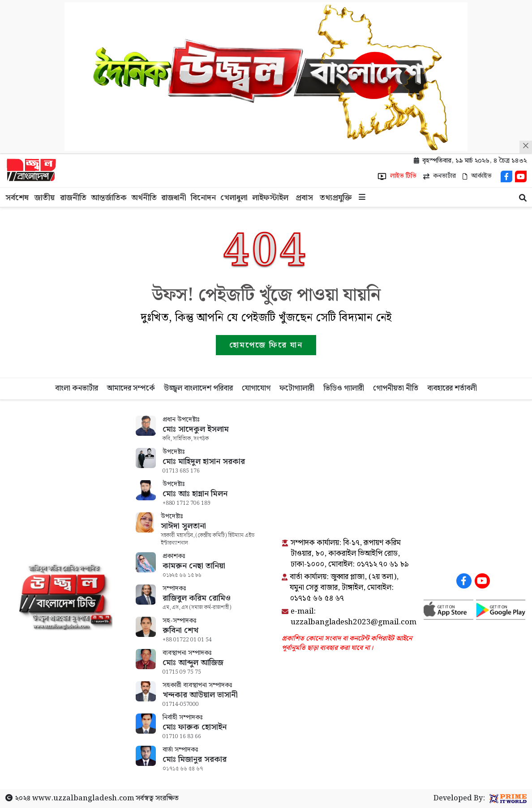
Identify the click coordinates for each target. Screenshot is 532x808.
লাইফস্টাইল (270, 198)
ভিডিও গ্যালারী (344, 388)
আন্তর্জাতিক (109, 198)
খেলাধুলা (234, 198)
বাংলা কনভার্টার (77, 388)
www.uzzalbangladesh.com (83, 798)
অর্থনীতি (144, 198)
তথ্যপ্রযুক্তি (336, 198)
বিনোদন (203, 198)
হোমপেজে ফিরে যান (266, 345)
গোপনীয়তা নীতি (396, 388)
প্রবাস (304, 198)
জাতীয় (45, 198)
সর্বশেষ (17, 198)
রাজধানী (174, 198)
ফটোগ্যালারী (297, 388)
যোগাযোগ (256, 388)
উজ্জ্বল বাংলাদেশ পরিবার (198, 388)
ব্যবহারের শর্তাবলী (452, 388)
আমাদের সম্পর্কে (131, 388)
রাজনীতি (73, 198)
